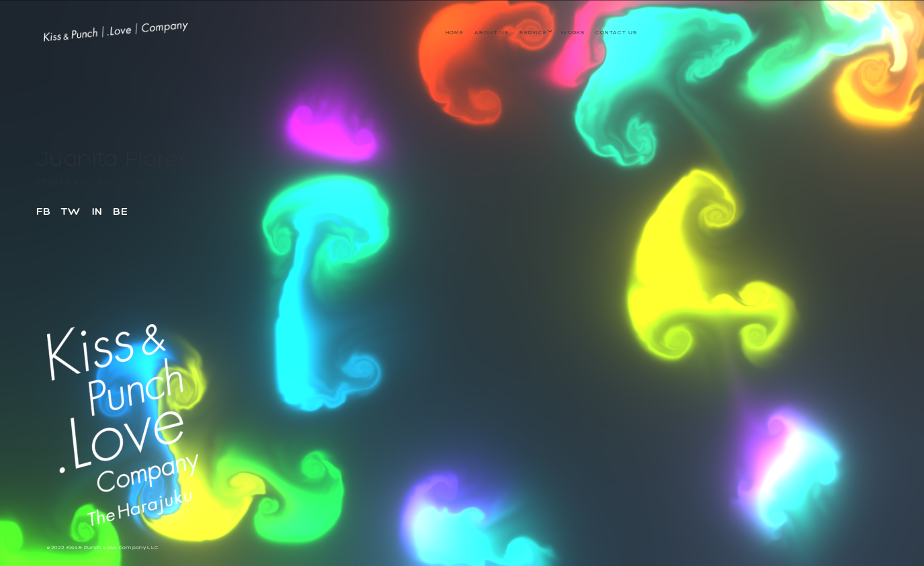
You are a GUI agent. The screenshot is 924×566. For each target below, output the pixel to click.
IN (97, 211)
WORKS (573, 32)
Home (455, 32)
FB (44, 211)
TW (71, 211)
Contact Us (616, 32)
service (533, 32)
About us (492, 32)
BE (120, 211)
